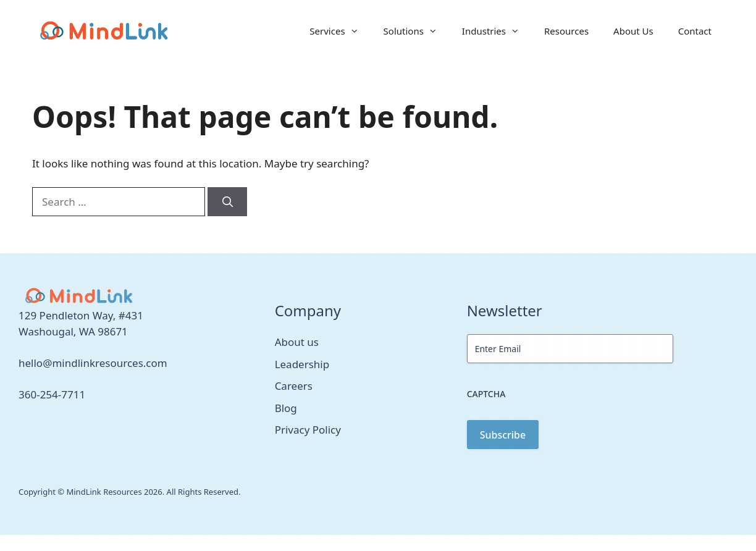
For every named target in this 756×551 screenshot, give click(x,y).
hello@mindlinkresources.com (93, 363)
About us (297, 342)
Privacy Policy (308, 430)
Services (340, 31)
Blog (286, 408)
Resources (566, 31)
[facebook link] (36, 431)
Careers (294, 386)
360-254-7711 (52, 394)
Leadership (302, 364)
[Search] (227, 202)
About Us (633, 31)
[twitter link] (22, 431)
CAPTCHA (486, 394)
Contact (695, 31)
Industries (497, 31)
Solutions (417, 31)
